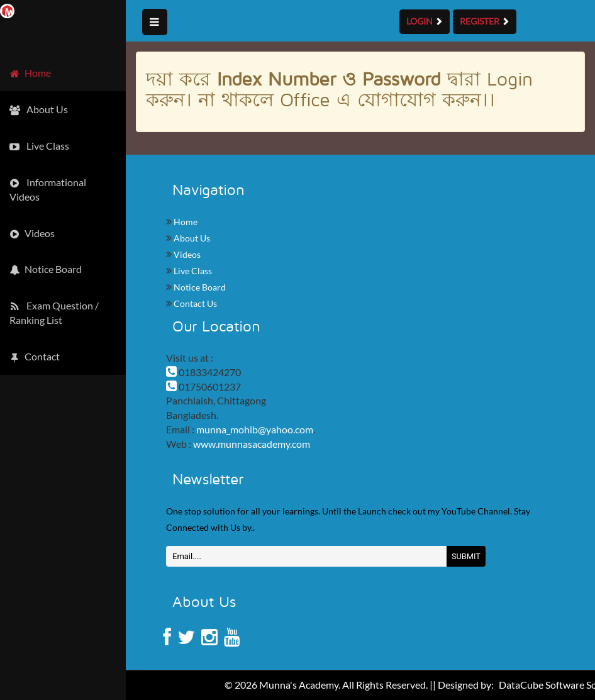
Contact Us (194, 303)
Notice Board (199, 287)
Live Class (192, 271)
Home (185, 222)
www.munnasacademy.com (252, 444)
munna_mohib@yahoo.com (255, 429)
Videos (186, 254)
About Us (191, 238)
